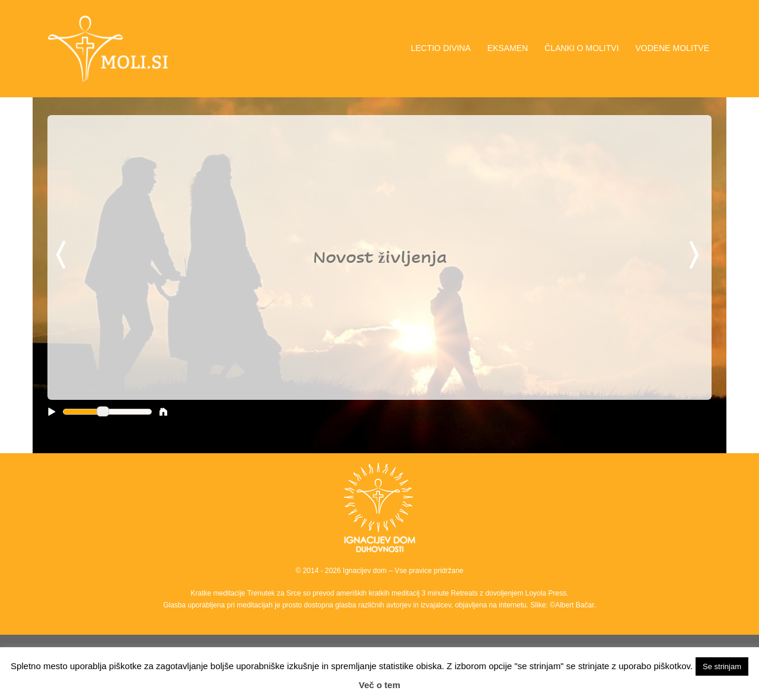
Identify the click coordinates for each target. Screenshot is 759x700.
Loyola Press (546, 593)
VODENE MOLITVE (672, 48)
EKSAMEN (508, 48)
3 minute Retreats (451, 593)
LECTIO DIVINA (441, 48)
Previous (63, 256)
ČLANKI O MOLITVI (581, 48)
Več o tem (379, 685)
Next (696, 256)
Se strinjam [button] (722, 666)
